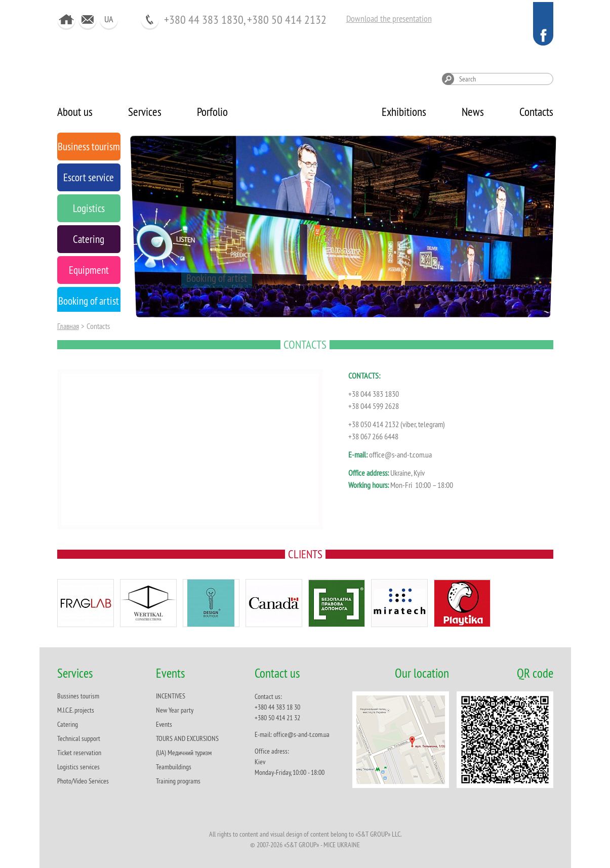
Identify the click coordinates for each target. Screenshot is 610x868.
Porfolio (212, 112)
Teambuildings (174, 767)
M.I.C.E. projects (76, 710)
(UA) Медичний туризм (184, 753)
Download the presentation (389, 18)
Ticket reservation (79, 753)
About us (75, 112)
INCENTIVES (171, 696)
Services (145, 112)
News (473, 112)
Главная (68, 326)
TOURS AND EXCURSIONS (187, 738)
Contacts (536, 112)
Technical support (79, 738)
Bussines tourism (78, 696)
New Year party (175, 710)
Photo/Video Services (83, 781)
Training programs (178, 781)
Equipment (163, 278)
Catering (68, 724)
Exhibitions (404, 112)
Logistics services (78, 767)
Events (164, 724)
